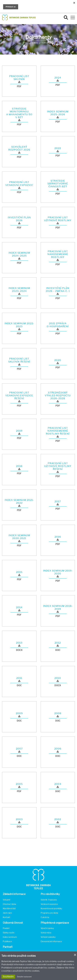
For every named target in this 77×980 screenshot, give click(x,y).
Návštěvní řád (9, 908)
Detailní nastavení (24, 977)
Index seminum (10, 937)
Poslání (6, 928)
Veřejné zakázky (48, 937)
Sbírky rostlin (9, 933)
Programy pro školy (49, 913)
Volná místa (46, 933)
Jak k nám (7, 913)
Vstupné (7, 900)
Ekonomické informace (51, 941)
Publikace (7, 941)
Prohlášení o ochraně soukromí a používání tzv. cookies (28, 968)
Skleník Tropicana (49, 900)
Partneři (8, 947)
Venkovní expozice (49, 904)
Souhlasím (8, 977)
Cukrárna (45, 917)
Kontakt (6, 917)
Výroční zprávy (47, 928)
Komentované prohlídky (51, 908)
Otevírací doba (9, 904)
